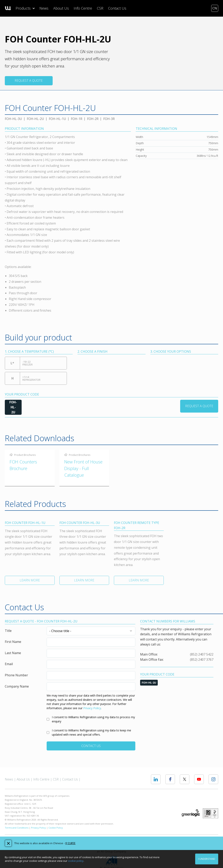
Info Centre (83, 8)
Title (8, 631)
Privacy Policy (92, 708)
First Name (13, 642)
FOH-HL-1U (57, 119)
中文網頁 (70, 843)
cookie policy (76, 861)
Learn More (30, 581)
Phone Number (16, 676)
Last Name (13, 653)
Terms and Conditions (17, 828)
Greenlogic (191, 813)
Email (9, 664)
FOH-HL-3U (13, 119)
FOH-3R (109, 119)
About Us (61, 8)
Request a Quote (199, 406)
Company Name (17, 687)
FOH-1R (77, 119)
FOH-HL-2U (35, 119)
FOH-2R (93, 119)
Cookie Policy (56, 828)
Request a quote (29, 81)
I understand (207, 859)
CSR (100, 8)
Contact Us (117, 8)
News (44, 8)
